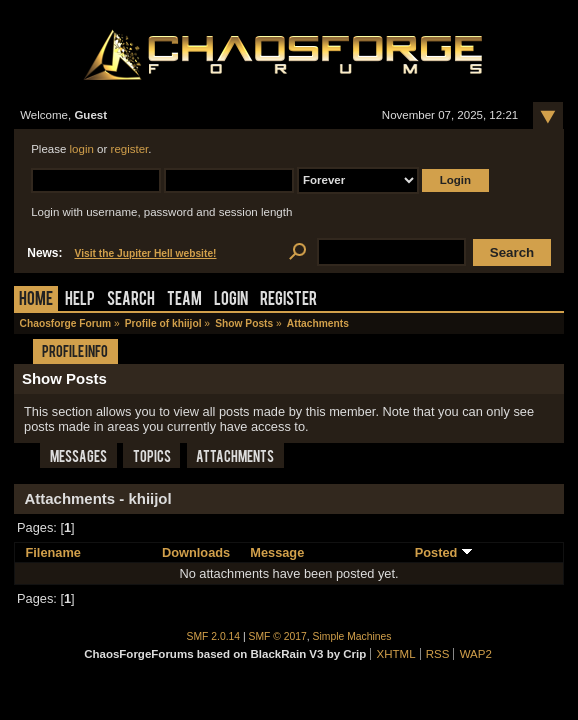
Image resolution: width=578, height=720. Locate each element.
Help (80, 300)
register (130, 149)
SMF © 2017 (278, 636)
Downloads (196, 552)
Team (184, 300)
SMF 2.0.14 (214, 636)
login (82, 149)
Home (36, 300)
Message (277, 552)
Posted (444, 552)
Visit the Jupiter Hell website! (145, 253)
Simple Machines (352, 636)
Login (231, 300)
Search (131, 300)
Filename (52, 552)
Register (288, 300)
